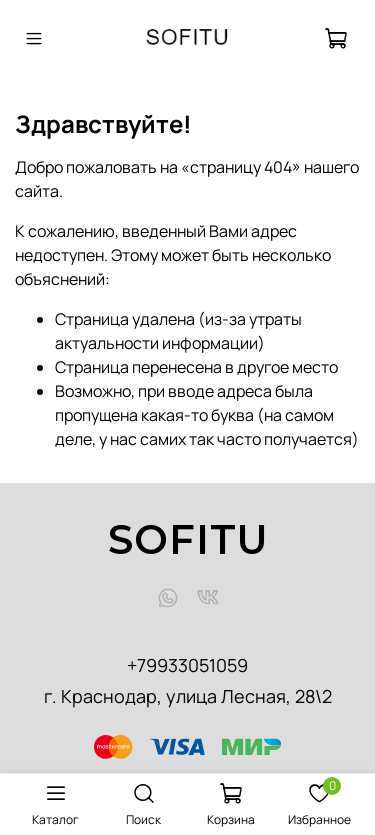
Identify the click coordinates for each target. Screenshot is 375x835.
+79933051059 (187, 665)
